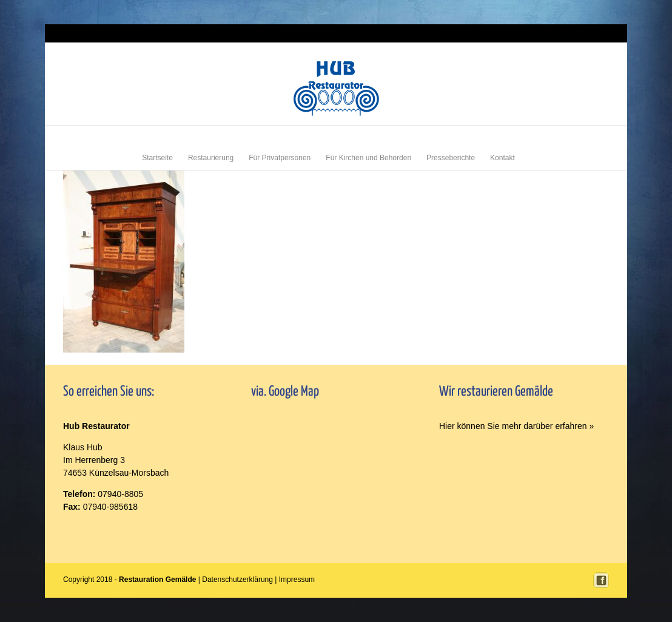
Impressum (594, 33)
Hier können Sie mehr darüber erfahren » (516, 426)
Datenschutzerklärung (237, 580)
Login (566, 33)
